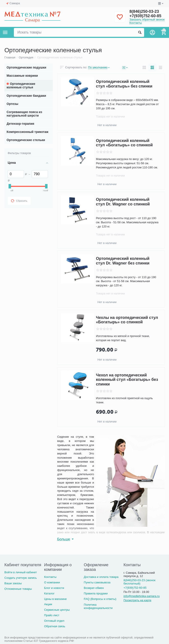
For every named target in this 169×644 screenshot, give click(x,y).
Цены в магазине (55, 599)
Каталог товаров (5, 32)
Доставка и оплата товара (101, 577)
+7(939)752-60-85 (145, 16)
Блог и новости (54, 588)
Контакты (136, 23)
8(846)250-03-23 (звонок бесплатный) (139, 582)
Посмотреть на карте (137, 600)
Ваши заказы (13, 583)
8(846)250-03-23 (144, 11)
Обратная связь (55, 626)
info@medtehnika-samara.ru (141, 596)
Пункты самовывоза (97, 582)
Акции (48, 604)
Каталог (49, 593)
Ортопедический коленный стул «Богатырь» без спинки (124, 84)
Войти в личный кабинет (21, 572)
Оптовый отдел (54, 621)
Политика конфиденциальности (98, 606)
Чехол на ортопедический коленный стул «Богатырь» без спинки (127, 380)
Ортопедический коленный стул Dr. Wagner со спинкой (123, 202)
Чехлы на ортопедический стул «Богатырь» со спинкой (127, 320)
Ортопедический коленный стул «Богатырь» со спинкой (124, 143)
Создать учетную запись (21, 578)
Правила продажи (96, 593)
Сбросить (19, 201)
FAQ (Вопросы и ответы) (100, 599)
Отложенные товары (18, 589)
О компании (52, 582)
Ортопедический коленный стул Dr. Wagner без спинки (123, 261)
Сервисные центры (57, 610)
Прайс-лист (52, 615)
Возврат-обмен (94, 588)
